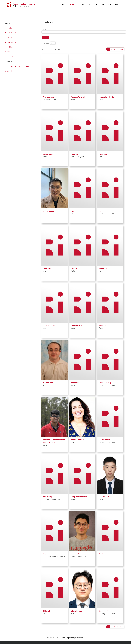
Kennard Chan (49, 211)
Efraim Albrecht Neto (107, 97)
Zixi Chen (74, 268)
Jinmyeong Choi (105, 268)
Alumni (9, 71)
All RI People (11, 33)
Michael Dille (48, 383)
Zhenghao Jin (104, 611)
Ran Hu (101, 554)
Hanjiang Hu (76, 554)
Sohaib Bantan (49, 154)
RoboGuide (79, 638)
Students (10, 56)
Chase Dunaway (105, 383)
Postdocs (10, 47)
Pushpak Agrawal (78, 97)
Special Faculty (12, 42)
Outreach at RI (53, 638)
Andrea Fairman (77, 440)
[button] (122, 5)
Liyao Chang (76, 211)
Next (122, 49)
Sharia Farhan (104, 440)
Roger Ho (47, 554)
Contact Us (64, 638)
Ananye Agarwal (49, 97)
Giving (72, 638)
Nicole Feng (48, 497)
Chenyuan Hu (104, 497)
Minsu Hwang (76, 611)
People (9, 28)
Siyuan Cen (103, 154)
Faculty (9, 37)
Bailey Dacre (103, 325)
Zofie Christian (77, 325)
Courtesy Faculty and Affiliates (18, 66)
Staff (8, 52)
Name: (44, 29)
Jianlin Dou (75, 383)
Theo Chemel (104, 211)
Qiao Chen (47, 268)
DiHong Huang (49, 611)
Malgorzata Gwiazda (79, 497)
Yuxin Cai (74, 154)
